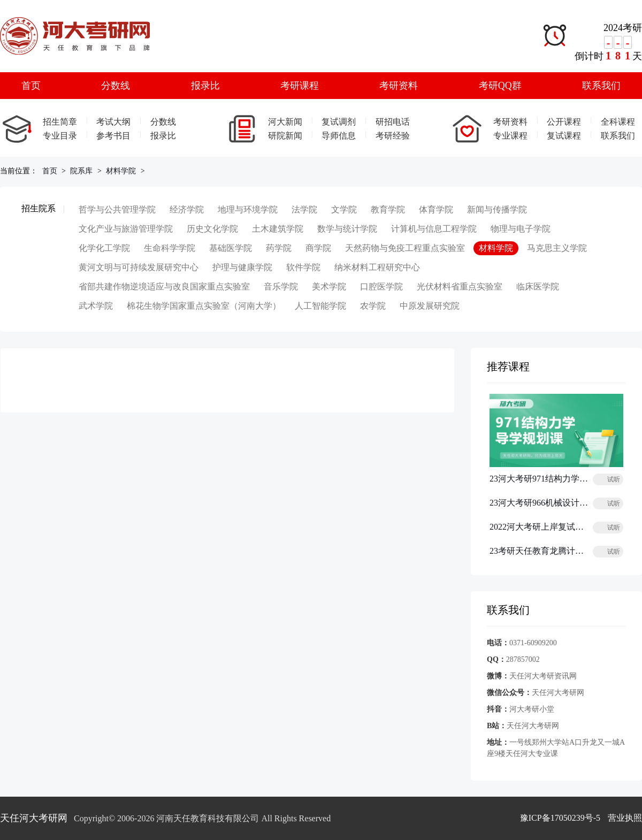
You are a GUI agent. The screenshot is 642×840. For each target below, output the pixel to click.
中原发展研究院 (430, 306)
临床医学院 (538, 287)
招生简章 (60, 122)
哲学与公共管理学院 (117, 209)
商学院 (318, 248)
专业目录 (60, 136)
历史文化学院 (212, 229)
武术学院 (96, 306)
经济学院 (187, 209)
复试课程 (564, 136)
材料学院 (121, 171)
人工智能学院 (320, 306)
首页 (31, 86)
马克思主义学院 (557, 248)
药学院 (279, 248)
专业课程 (510, 136)
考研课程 (300, 86)
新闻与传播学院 (497, 209)
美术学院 (329, 287)
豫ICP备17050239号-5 (560, 818)
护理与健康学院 (242, 267)
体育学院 (436, 209)
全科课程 (618, 122)
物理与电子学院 (521, 229)
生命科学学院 (170, 248)
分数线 (116, 86)
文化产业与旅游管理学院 (126, 229)
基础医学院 (231, 248)
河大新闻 (285, 122)
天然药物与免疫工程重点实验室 (405, 248)
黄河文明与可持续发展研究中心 (139, 267)
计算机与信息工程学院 (434, 229)
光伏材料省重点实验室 (460, 287)
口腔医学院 (381, 287)
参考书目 (113, 136)
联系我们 (601, 86)
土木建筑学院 (278, 229)
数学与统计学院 (347, 229)
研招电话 (393, 122)
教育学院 (388, 209)
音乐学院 (281, 287)
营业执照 (625, 818)
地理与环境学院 (248, 209)
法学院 (304, 209)
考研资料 (399, 86)
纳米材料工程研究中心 (377, 267)
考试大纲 (113, 122)
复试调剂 (339, 122)
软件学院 (303, 267)
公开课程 (564, 122)
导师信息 (339, 136)
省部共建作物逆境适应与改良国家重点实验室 (164, 287)
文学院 (344, 209)
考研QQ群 (500, 86)
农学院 (373, 306)
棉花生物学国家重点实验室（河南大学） (204, 306)
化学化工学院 (104, 248)
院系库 (81, 171)
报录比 (205, 86)
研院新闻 (285, 136)
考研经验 (393, 136)
